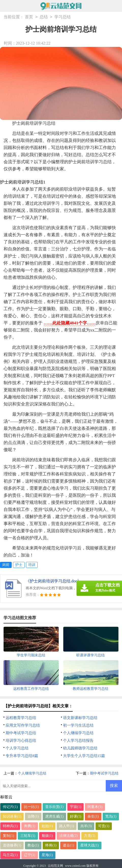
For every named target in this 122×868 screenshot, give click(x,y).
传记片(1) (10, 807)
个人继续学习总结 (78, 733)
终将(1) (51, 845)
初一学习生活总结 (78, 725)
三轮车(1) (28, 836)
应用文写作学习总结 (23, 725)
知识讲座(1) (12, 816)
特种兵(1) (10, 826)
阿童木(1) (95, 807)
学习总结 (63, 17)
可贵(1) (104, 826)
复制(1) (8, 836)
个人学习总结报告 (78, 741)
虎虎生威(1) (54, 816)
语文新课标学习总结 (80, 718)
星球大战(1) (89, 845)
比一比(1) (31, 807)
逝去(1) (68, 845)
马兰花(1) (10, 855)
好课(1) (75, 816)
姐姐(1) (47, 826)
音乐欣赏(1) (54, 807)
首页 (29, 17)
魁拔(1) (47, 836)
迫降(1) (33, 816)
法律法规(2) (68, 836)
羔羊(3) (86, 826)
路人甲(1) (67, 826)
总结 (44, 17)
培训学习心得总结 (21, 741)
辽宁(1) (29, 855)
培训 (32, 565)
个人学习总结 (17, 748)
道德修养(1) (12, 845)
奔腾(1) (29, 826)
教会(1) (33, 845)
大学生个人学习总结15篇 (84, 756)
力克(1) (89, 836)
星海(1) (47, 855)
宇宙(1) (75, 807)
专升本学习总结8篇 (22, 756)
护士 (19, 565)
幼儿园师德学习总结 (80, 748)
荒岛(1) (111, 816)
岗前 (6, 565)
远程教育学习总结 (21, 718)
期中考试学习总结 (21, 733)
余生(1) (93, 816)
